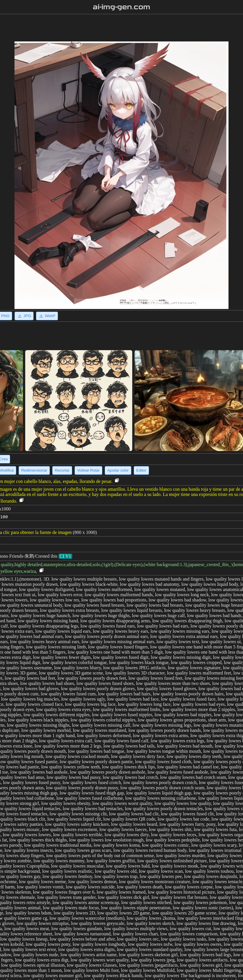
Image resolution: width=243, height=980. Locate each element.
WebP (47, 316)
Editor (141, 470)
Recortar (62, 470)
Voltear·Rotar (88, 470)
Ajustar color (118, 470)
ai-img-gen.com (122, 7)
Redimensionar (34, 470)
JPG (24, 316)
